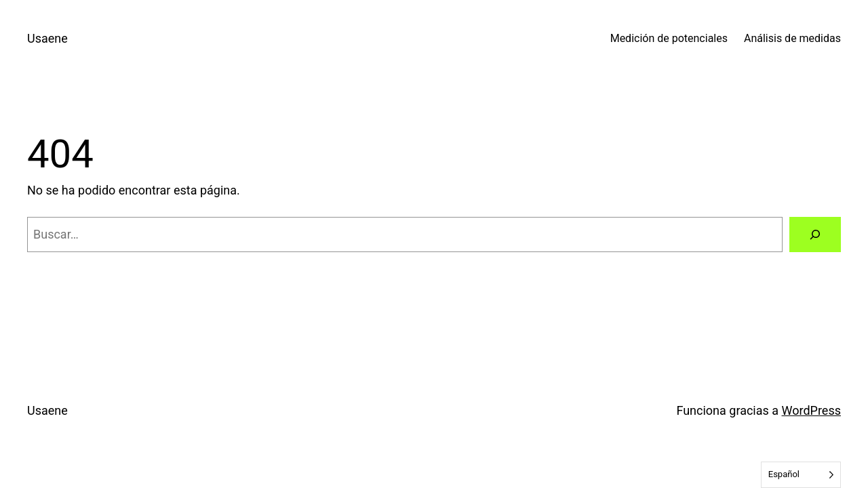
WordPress (811, 410)
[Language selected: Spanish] (801, 475)
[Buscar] (815, 235)
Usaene (47, 38)
